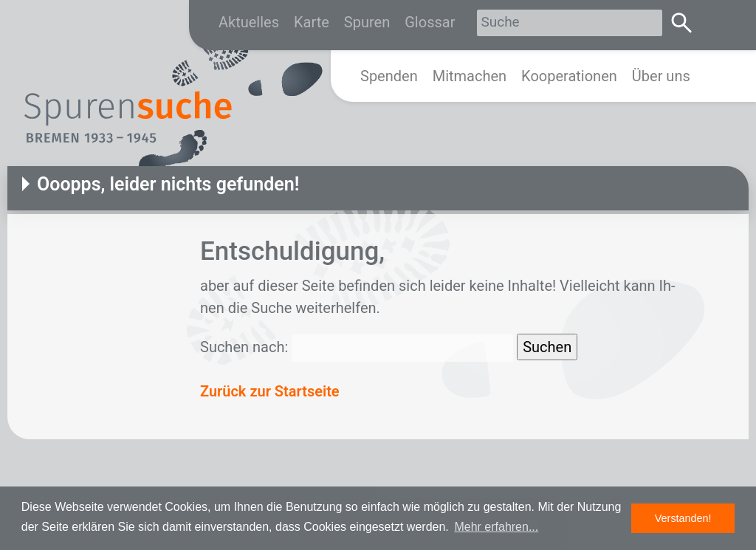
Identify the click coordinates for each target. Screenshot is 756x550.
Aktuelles (249, 22)
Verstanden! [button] (683, 518)
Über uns (661, 76)
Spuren (367, 22)
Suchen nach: (244, 347)
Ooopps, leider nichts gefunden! (168, 184)
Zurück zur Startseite (270, 391)
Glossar (430, 22)
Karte (312, 22)
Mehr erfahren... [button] (496, 527)
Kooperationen (569, 76)
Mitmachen (470, 76)
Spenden (389, 76)
